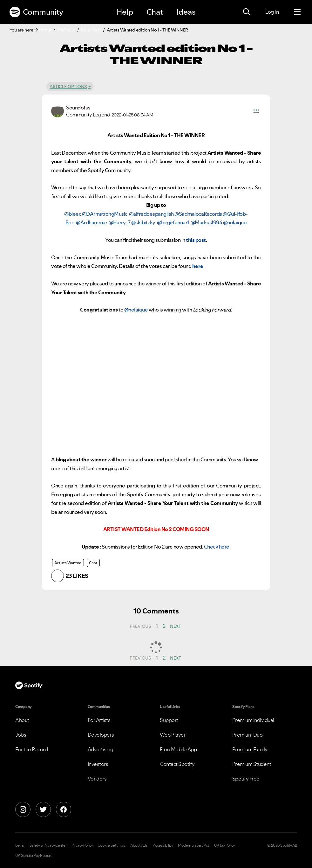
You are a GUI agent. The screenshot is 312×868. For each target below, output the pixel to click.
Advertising (101, 749)
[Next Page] (176, 626)
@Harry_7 (119, 222)
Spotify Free (246, 779)
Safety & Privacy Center (48, 845)
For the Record (31, 749)
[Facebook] (64, 809)
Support (169, 720)
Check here (217, 547)
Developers (101, 735)
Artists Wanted (68, 563)
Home (45, 30)
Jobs (21, 735)
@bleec (73, 214)
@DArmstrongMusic (105, 214)
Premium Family (250, 749)
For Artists (99, 720)
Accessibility (163, 845)
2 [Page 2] (164, 626)
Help (125, 12)
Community (36, 12)
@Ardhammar (92, 222)
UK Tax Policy (224, 845)
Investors (98, 764)
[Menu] (297, 12)
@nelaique (235, 222)
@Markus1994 (207, 222)
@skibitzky (143, 222)
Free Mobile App (178, 749)
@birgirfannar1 (173, 222)
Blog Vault (91, 30)
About (22, 720)
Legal (20, 845)
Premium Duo (248, 735)
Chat (155, 12)
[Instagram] (23, 809)
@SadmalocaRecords (198, 214)
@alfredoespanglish (151, 214)
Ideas (186, 12)
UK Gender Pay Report (33, 856)
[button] (256, 111)
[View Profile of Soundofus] (78, 108)
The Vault (66, 30)
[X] (43, 809)
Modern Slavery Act (193, 845)
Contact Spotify (177, 764)
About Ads (139, 845)
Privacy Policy (82, 845)
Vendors (97, 779)
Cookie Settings (111, 845)
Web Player (173, 735)
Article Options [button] (68, 87)
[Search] (247, 12)
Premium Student (252, 764)
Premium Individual (253, 720)
